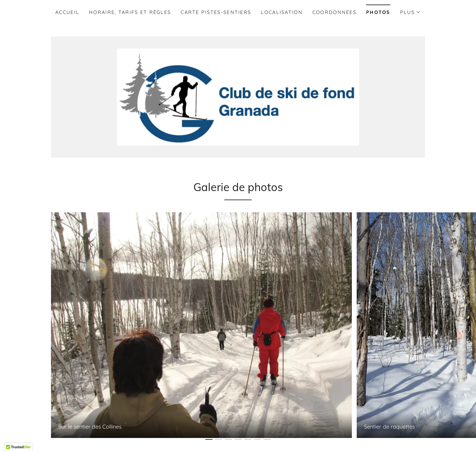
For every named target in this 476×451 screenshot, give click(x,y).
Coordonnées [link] (334, 12)
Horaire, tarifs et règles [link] (130, 12)
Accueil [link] (67, 12)
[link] (238, 97)
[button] (410, 12)
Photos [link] (378, 12)
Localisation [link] (282, 12)
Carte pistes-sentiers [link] (216, 12)
